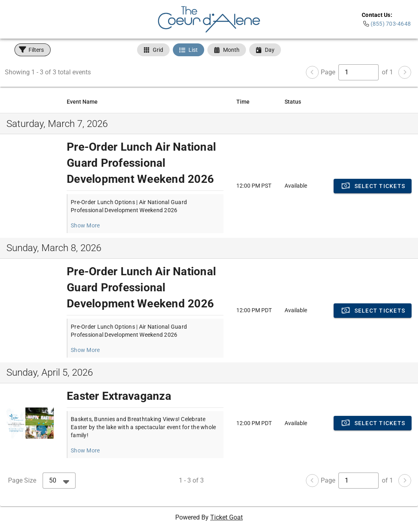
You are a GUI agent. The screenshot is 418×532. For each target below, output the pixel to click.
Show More (85, 225)
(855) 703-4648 (391, 24)
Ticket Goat (226, 517)
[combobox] (59, 481)
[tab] (153, 50)
